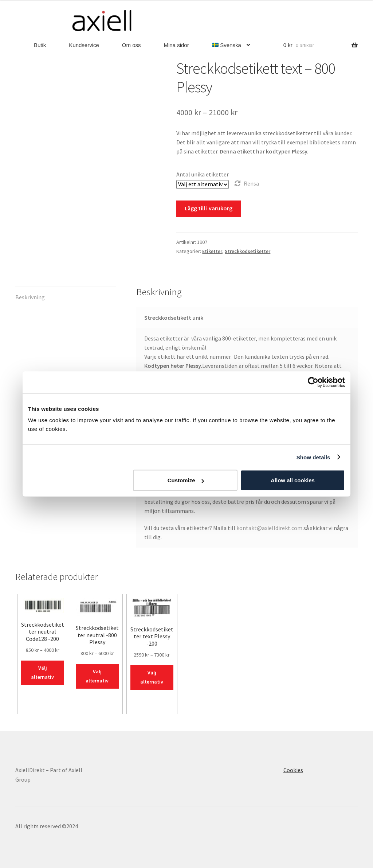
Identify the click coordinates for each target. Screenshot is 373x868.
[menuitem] (231, 45)
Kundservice (84, 45)
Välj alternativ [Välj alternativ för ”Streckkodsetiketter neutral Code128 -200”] (42, 672)
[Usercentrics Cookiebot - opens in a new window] (313, 382)
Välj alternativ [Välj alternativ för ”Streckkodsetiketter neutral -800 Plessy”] (97, 676)
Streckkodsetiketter (248, 251)
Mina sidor (176, 45)
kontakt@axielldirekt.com (269, 528)
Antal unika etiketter (203, 174)
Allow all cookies (293, 480)
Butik (40, 45)
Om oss (131, 45)
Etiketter (212, 251)
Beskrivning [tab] (30, 297)
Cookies (293, 770)
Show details (313, 457)
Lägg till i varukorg (209, 208)
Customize (186, 480)
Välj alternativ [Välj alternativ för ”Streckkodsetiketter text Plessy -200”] (152, 677)
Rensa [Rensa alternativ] (251, 183)
